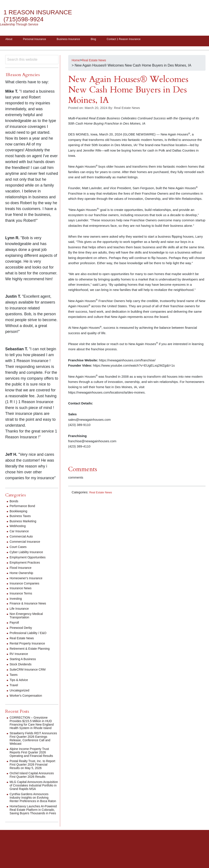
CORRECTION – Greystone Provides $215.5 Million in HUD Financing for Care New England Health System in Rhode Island (34, 726)
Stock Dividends (22, 666)
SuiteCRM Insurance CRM (30, 671)
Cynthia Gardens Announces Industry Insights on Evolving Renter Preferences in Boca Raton (32, 818)
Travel (14, 687)
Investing (17, 600)
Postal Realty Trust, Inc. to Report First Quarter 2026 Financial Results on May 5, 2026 (31, 775)
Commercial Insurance (27, 543)
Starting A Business (25, 660)
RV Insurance (20, 655)
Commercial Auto (23, 538)
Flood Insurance (22, 569)
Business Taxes (22, 517)
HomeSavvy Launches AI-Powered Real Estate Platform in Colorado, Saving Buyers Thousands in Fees (33, 834)
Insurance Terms (22, 595)
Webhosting (19, 527)
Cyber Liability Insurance (29, 553)
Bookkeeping (20, 513)
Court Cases (19, 548)
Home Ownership (23, 574)
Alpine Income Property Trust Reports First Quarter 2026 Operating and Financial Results (32, 759)
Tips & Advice (20, 681)
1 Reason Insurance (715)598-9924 (43, 16)
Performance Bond (24, 507)
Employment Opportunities (30, 559)
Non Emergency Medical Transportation (29, 617)
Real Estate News (102, 494)
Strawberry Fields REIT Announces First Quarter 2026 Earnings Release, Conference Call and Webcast (33, 743)
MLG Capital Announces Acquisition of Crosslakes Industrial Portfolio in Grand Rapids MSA (31, 802)
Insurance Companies (27, 585)
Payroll (15, 624)
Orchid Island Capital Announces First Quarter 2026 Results (33, 789)
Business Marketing (25, 523)
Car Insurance (21, 533)
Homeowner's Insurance (28, 580)
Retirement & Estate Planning (32, 650)
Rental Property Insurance (30, 645)
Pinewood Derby (22, 629)
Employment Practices (27, 564)
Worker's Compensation (28, 697)
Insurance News (22, 590)
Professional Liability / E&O (31, 634)
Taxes (14, 676)
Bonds (14, 503)
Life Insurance (21, 610)
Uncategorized (21, 692)
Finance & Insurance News (30, 605)
